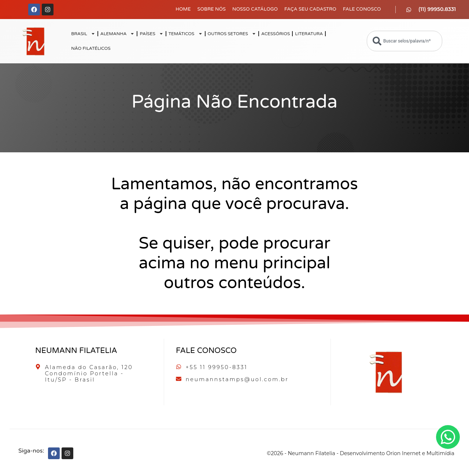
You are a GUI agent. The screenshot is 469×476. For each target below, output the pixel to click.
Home (183, 9)
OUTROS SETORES (232, 34)
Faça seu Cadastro (310, 9)
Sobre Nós (211, 9)
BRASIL (83, 34)
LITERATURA (309, 34)
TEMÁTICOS (186, 34)
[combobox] (405, 41)
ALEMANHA (118, 34)
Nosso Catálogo (255, 9)
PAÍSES (151, 34)
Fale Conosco (362, 9)
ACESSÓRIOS (276, 34)
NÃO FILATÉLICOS (91, 48)
